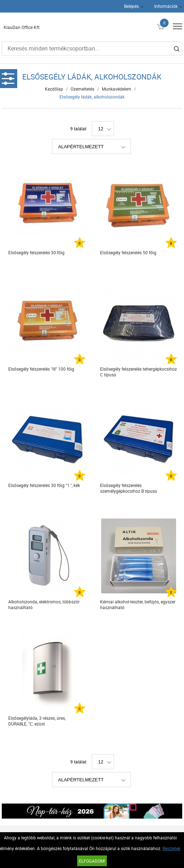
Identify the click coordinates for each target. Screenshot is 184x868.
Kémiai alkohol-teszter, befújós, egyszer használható (138, 604)
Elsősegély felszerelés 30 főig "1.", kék (44, 485)
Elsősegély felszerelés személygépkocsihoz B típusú (129, 488)
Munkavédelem (117, 89)
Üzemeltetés (82, 89)
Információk (166, 6)
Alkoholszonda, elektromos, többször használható (44, 604)
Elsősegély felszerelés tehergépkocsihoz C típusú (138, 372)
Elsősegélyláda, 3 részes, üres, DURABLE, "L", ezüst (37, 721)
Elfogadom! (92, 861)
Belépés (131, 6)
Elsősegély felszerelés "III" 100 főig (41, 369)
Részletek (171, 848)
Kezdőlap (54, 89)
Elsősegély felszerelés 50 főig (128, 252)
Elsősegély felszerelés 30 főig (36, 252)
